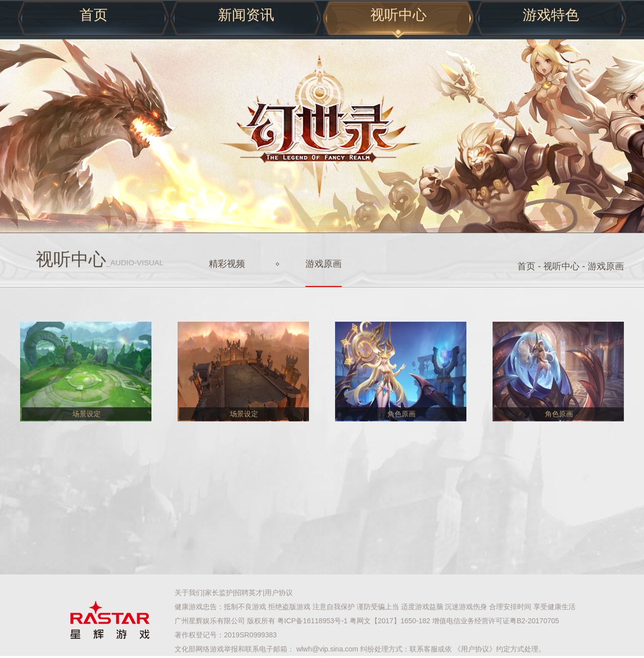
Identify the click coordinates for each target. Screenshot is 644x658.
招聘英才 (249, 593)
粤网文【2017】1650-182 (390, 621)
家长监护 (219, 593)
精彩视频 (227, 264)
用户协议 (279, 593)
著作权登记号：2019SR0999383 (226, 635)
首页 (94, 15)
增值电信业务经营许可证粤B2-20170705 (496, 621)
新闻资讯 (246, 15)
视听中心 (398, 15)
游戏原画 (324, 264)
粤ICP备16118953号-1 (312, 621)
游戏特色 (551, 15)
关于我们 (189, 593)
